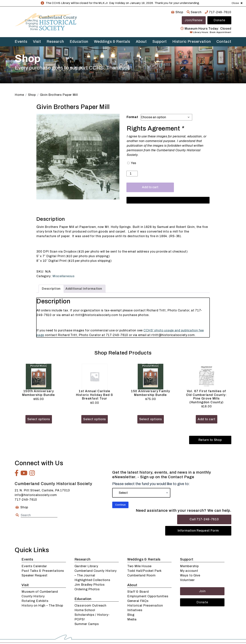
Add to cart (150, 187)
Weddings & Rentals (112, 42)
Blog (131, 615)
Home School (85, 610)
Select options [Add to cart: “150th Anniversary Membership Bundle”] (39, 419)
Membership (189, 566)
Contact (224, 42)
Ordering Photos (87, 589)
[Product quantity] (132, 174)
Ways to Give (190, 575)
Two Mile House (139, 566)
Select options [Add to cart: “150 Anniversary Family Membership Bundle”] (151, 419)
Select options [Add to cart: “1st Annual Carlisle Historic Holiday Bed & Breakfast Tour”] (95, 419)
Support (160, 42)
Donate (219, 20)
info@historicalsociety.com (36, 495)
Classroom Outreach (90, 606)
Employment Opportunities (148, 596)
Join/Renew (194, 20)
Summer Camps (87, 624)
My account (189, 571)
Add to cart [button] (207, 419)
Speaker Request (35, 575)
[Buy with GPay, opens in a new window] (168, 200)
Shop (177, 12)
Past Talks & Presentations (43, 571)
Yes (134, 163)
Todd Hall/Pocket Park (144, 571)
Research (55, 42)
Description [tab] (51, 289)
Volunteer (187, 580)
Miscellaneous (63, 276)
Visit (37, 42)
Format (132, 117)
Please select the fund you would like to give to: (151, 484)
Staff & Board (138, 592)
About (141, 42)
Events (21, 42)
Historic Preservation (192, 42)
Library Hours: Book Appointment (211, 32)
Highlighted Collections (92, 580)
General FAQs (138, 601)
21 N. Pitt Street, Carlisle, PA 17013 (42, 490)
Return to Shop (210, 440)
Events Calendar (34, 566)
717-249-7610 (218, 12)
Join (202, 591)
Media (132, 619)
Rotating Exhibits (35, 601)
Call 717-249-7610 (204, 519)
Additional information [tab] (84, 289)
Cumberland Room (141, 575)
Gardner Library (86, 566)
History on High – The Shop (42, 606)
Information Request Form (198, 531)
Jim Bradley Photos (90, 585)
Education (79, 42)
